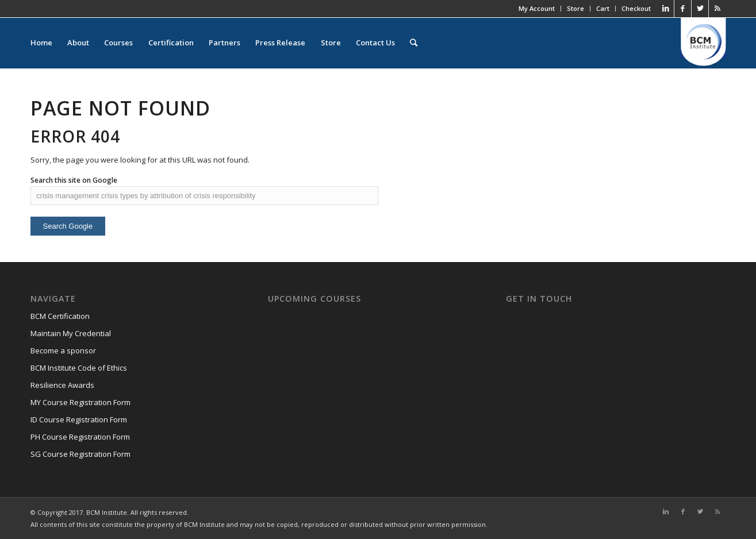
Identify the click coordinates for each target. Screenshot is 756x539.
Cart (603, 9)
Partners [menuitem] (224, 43)
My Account (537, 9)
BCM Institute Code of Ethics (79, 368)
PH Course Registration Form (80, 437)
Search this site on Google (74, 180)
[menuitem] (412, 43)
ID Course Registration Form (79, 419)
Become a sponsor (63, 351)
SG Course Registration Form (80, 454)
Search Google (68, 226)
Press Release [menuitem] (280, 43)
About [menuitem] (78, 43)
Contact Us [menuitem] (374, 43)
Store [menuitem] (330, 43)
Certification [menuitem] (170, 43)
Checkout (636, 9)
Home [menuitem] (41, 43)
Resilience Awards (62, 385)
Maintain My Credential (71, 333)
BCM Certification (60, 316)
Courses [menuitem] (118, 43)
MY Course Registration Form (80, 402)
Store (575, 9)
